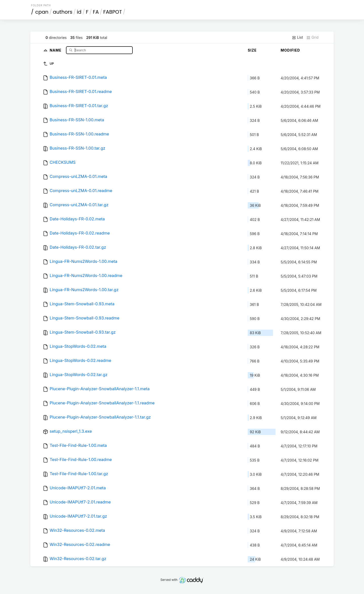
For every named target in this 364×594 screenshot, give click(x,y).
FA (96, 12)
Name (56, 50)
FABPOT (112, 12)
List (297, 37)
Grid (312, 37)
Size (252, 50)
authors (63, 12)
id (79, 12)
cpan (42, 12)
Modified (290, 50)
